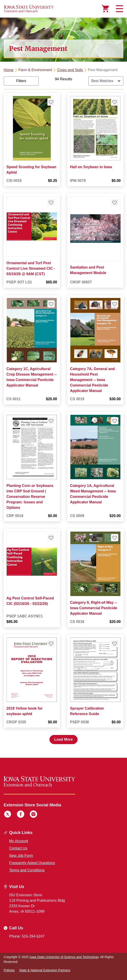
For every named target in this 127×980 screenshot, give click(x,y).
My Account (19, 841)
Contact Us (18, 848)
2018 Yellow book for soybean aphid (24, 711)
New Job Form (21, 856)
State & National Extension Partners (45, 970)
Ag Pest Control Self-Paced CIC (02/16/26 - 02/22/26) (30, 601)
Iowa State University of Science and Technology (64, 957)
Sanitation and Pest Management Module (88, 270)
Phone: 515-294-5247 (27, 936)
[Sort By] (106, 81)
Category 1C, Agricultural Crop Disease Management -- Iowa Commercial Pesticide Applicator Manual (32, 377)
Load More (63, 739)
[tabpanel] (63, 410)
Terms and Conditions (27, 870)
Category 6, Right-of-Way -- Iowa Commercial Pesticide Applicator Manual (94, 608)
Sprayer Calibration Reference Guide (87, 711)
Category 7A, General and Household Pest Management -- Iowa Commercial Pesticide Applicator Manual (92, 380)
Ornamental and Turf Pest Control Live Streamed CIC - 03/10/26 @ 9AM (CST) (31, 268)
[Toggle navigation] (119, 9)
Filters (21, 81)
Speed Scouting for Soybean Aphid (31, 170)
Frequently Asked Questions (32, 863)
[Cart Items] (105, 9)
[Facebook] (21, 815)
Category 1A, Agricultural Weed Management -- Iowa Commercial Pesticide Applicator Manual (93, 494)
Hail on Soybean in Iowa (91, 167)
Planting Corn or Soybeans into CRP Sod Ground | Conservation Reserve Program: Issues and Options (30, 497)
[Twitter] (8, 815)
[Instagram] (33, 815)
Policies (9, 970)
